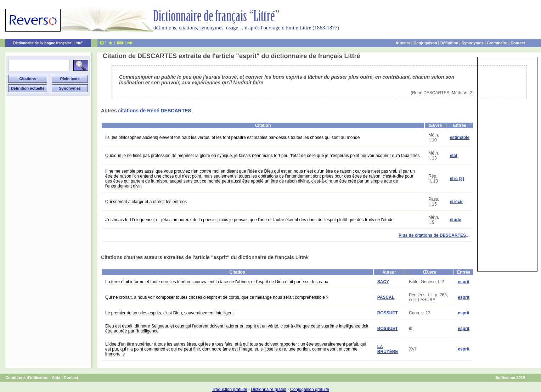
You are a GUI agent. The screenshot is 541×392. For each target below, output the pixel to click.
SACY (383, 282)
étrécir (457, 202)
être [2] (457, 179)
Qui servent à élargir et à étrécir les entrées (146, 202)
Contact (518, 43)
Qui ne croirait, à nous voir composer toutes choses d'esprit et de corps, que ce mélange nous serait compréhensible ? (217, 297)
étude (456, 220)
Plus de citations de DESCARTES (432, 235)
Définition (449, 43)
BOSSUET (388, 313)
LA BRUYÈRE (388, 349)
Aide (56, 377)
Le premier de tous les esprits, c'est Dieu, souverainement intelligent (169, 313)
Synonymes (473, 43)
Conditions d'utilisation (27, 377)
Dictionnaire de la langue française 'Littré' (48, 43)
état (454, 156)
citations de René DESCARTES (155, 111)
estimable (460, 138)
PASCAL (386, 297)
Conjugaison (425, 43)
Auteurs (403, 43)
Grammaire (497, 43)
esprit (464, 282)
